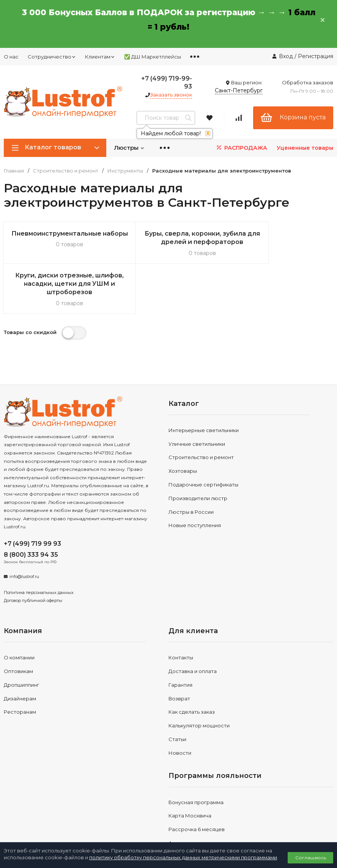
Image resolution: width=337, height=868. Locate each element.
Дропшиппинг (21, 643)
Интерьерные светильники (204, 388)
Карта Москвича (190, 774)
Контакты (181, 616)
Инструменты (125, 171)
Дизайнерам (20, 657)
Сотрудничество (52, 57)
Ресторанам (20, 670)
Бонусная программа (196, 760)
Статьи (177, 697)
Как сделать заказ (192, 670)
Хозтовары (183, 429)
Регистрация (316, 56)
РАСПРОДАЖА (241, 148)
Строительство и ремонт (66, 171)
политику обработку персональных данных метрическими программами (183, 857)
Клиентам (100, 57)
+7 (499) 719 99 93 (32, 502)
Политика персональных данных (39, 551)
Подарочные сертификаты (203, 443)
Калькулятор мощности (199, 684)
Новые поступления (195, 484)
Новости (180, 711)
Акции (176, 801)
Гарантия (180, 643)
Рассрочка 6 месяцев (197, 787)
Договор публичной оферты (33, 559)
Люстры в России (191, 470)
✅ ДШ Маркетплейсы (153, 57)
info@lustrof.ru (24, 535)
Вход (286, 56)
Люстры (129, 148)
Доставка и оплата (193, 629)
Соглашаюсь (311, 858)
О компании (19, 616)
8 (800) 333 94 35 (31, 513)
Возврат (179, 657)
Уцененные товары (305, 148)
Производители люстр (198, 456)
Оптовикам (18, 629)
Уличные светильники (197, 402)
